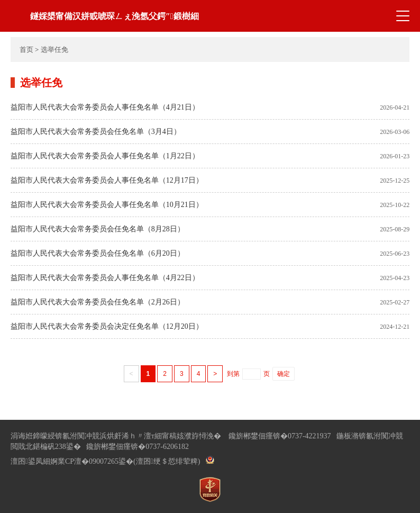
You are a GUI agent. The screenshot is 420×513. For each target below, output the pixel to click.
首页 (26, 49)
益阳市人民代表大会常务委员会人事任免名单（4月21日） (105, 107)
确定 (284, 374)
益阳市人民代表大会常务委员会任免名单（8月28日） (98, 229)
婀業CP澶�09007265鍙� (92, 461)
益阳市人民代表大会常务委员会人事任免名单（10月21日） (107, 205)
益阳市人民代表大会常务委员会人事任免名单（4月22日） (105, 278)
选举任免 (54, 49)
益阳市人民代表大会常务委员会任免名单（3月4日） (96, 132)
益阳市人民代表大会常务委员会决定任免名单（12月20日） (107, 326)
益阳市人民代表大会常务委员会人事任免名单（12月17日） (107, 180)
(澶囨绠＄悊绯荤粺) (167, 461)
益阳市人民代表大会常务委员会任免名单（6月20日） (98, 253)
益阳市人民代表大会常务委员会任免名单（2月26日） (98, 302)
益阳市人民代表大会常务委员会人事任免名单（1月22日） (105, 156)
